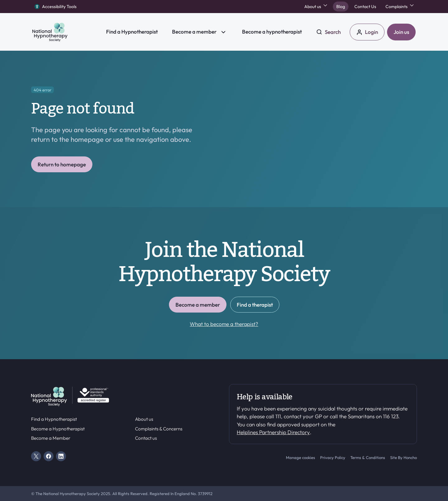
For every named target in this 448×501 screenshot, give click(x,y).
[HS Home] (65, 32)
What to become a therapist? (224, 324)
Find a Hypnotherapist (54, 419)
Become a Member (51, 438)
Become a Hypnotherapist (58, 429)
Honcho (410, 457)
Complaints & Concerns (159, 429)
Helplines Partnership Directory (273, 432)
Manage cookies (301, 457)
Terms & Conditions (368, 457)
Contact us (146, 438)
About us (144, 419)
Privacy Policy (333, 457)
